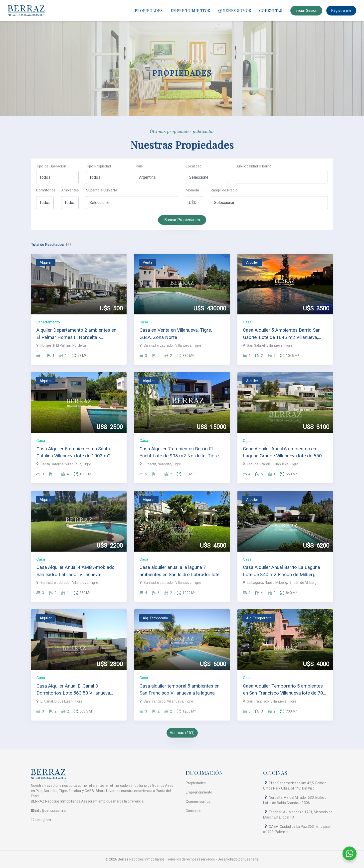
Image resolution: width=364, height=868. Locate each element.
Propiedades (149, 10)
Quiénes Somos (235, 10)
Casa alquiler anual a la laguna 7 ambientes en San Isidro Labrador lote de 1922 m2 (180, 571)
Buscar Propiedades (182, 220)
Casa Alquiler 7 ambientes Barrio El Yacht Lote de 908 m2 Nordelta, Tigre (179, 452)
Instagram (41, 820)
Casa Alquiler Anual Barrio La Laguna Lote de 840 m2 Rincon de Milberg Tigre (281, 571)
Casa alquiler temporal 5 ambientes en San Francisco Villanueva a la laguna (180, 690)
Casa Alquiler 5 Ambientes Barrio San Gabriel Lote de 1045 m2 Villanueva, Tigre (282, 334)
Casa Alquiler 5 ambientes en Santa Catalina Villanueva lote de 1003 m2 (74, 452)
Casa (144, 322)
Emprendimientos (190, 10)
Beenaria (252, 859)
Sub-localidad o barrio (254, 166)
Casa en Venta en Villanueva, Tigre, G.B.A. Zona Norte (176, 334)
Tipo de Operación (51, 166)
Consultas (271, 10)
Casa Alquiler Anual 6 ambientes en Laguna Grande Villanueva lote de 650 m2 (282, 453)
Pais (139, 166)
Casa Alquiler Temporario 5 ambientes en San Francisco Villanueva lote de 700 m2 (284, 690)
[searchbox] (239, 179)
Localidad (194, 166)
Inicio (165, 61)
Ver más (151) (182, 733)
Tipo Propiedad (98, 166)
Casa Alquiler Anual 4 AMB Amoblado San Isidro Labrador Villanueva (76, 571)
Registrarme (341, 10)
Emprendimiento (199, 792)
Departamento (48, 322)
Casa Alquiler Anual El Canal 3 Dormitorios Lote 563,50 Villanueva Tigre (73, 690)
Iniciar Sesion (306, 10)
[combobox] (282, 177)
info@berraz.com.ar (49, 811)
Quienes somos (198, 802)
